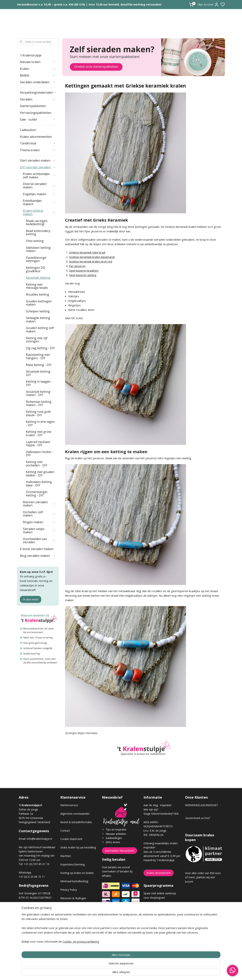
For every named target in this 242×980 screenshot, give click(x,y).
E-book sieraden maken (37, 549)
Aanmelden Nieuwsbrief (119, 851)
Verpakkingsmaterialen (38, 92)
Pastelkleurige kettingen (36, 259)
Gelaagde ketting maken (38, 320)
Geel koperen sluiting (83, 275)
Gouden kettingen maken (39, 303)
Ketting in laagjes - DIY (39, 383)
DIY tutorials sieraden (38, 167)
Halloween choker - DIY (40, 454)
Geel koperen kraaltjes (84, 270)
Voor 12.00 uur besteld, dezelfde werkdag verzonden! (125, 4)
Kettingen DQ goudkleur (36, 269)
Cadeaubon (28, 130)
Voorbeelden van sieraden (39, 541)
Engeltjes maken (39, 194)
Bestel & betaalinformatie (76, 822)
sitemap (134, 973)
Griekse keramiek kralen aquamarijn (92, 257)
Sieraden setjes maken (39, 531)
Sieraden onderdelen (38, 82)
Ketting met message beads (37, 286)
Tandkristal (38, 143)
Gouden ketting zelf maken (40, 330)
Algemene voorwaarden (75, 814)
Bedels (38, 75)
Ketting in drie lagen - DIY (40, 423)
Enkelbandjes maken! (39, 202)
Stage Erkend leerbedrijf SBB (161, 814)
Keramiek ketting (38, 278)
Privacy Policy (69, 890)
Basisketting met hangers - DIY (38, 356)
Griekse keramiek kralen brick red (91, 261)
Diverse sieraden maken (39, 186)
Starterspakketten (33, 106)
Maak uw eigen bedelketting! (37, 223)
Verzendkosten (69, 907)
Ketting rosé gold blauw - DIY (38, 413)
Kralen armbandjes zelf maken (39, 176)
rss (142, 973)
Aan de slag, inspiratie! (157, 805)
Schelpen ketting (38, 311)
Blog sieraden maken (38, 556)
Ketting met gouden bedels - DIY (40, 474)
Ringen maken (39, 522)
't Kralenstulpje (31, 55)
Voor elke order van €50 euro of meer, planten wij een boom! (203, 877)
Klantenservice (69, 805)
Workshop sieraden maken (77, 923)
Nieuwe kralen (38, 62)
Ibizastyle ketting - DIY (39, 373)
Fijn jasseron (77, 266)
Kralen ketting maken (39, 212)
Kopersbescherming (73, 864)
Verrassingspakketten (36, 113)
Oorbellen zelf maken (39, 514)
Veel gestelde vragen (73, 915)
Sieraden (38, 99)
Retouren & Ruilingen (73, 898)
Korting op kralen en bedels (77, 873)
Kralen (38, 69)
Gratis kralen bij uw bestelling (78, 847)
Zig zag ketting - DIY (40, 348)
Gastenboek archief (197, 818)
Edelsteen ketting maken (38, 249)
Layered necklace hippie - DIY (38, 444)
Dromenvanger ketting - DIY (37, 494)
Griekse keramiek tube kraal (87, 252)
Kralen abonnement (159, 873)
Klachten (66, 856)
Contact (65, 831)
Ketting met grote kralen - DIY (39, 433)
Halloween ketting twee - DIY (39, 484)
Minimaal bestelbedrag (74, 881)
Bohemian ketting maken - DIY (39, 403)
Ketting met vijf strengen (37, 340)
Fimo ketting (35, 241)
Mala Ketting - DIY (39, 365)
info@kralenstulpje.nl (39, 839)
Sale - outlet (38, 119)
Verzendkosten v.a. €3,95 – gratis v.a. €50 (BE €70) (51, 4)
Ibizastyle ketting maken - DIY (38, 393)
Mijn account (208, 5)
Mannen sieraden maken (39, 504)
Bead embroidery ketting (38, 233)
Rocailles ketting (38, 294)
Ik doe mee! (31, 599)
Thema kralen (38, 150)
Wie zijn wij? (151, 809)
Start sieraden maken (38, 160)
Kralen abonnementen (36, 137)
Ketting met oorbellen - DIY (37, 464)
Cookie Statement (71, 839)
